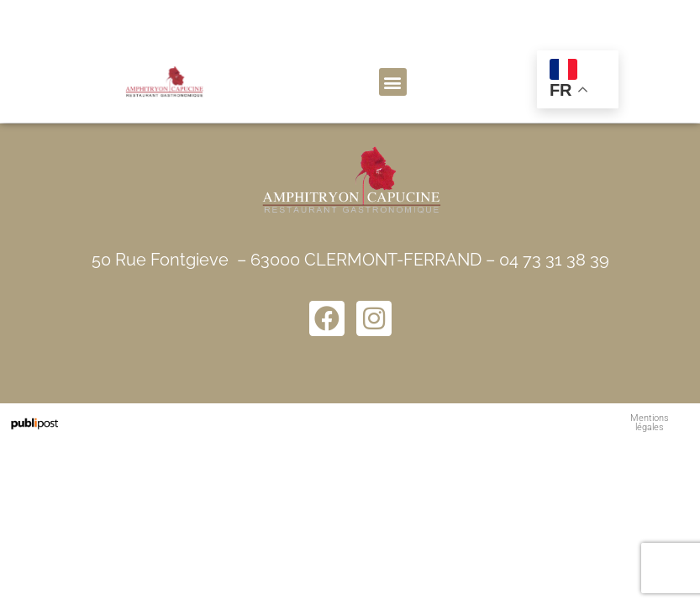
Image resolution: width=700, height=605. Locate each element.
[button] (393, 82)
